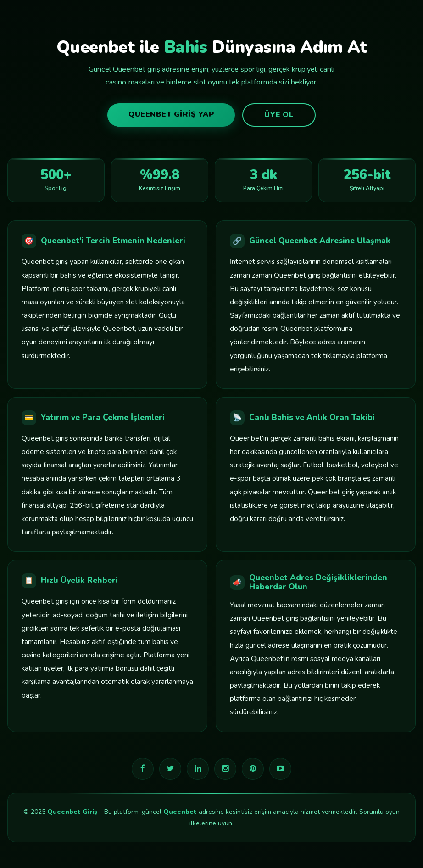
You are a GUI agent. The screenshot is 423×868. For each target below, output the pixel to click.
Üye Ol (279, 115)
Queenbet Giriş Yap (171, 114)
